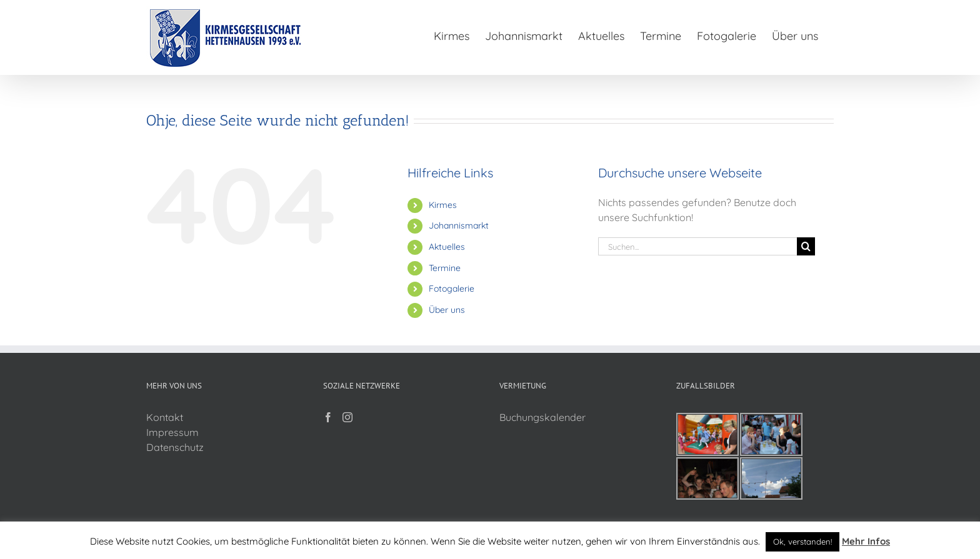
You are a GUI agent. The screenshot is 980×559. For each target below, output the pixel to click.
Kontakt (165, 417)
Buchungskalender (542, 417)
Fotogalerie (452, 289)
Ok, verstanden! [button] (802, 542)
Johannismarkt (459, 225)
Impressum (172, 432)
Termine (445, 268)
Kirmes (443, 205)
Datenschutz (175, 447)
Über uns (447, 310)
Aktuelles (447, 247)
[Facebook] (328, 417)
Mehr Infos (866, 541)
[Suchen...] (697, 246)
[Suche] (806, 246)
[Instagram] (347, 417)
